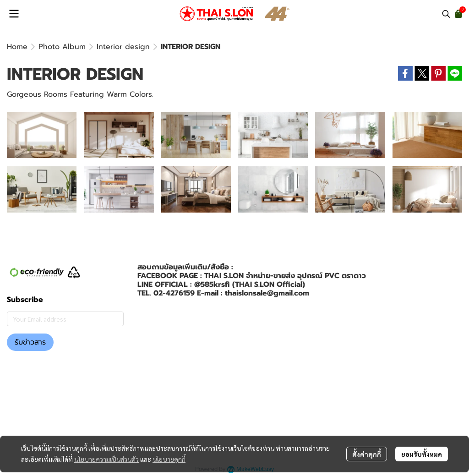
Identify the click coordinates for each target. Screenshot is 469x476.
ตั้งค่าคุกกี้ (367, 454)
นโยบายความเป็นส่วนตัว (106, 459)
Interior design (123, 47)
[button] (446, 14)
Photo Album (62, 47)
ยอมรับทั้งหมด (422, 454)
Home (17, 47)
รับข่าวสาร (30, 342)
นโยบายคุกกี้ (169, 459)
